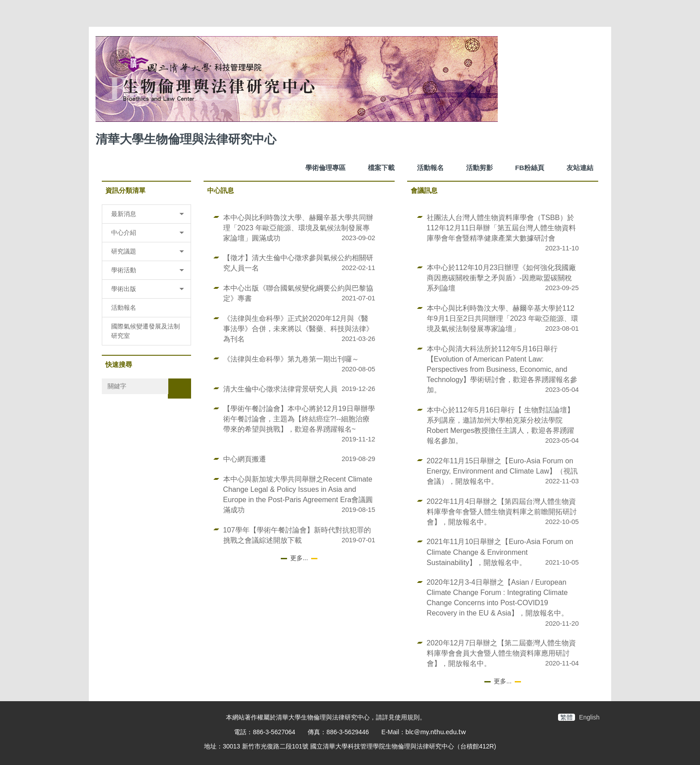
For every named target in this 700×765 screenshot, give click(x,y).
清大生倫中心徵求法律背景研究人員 (280, 389)
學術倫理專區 (325, 168)
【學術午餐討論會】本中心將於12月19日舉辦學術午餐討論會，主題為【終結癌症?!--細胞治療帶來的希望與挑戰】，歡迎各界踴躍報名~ (299, 419)
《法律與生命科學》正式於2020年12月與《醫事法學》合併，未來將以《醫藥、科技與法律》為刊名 (298, 328)
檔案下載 (381, 168)
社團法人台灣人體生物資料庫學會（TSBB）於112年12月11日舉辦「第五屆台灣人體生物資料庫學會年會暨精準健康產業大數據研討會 (502, 228)
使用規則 (407, 717)
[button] (146, 214)
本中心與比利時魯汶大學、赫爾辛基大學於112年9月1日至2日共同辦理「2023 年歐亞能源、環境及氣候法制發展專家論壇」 (502, 318)
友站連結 (580, 168)
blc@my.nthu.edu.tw (436, 732)
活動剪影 (479, 168)
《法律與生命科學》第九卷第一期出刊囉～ (291, 359)
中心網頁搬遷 (245, 459)
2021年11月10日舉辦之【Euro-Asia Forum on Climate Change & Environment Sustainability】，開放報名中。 (500, 552)
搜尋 (179, 388)
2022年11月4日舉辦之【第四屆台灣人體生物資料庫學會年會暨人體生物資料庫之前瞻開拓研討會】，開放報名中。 (502, 511)
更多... (299, 558)
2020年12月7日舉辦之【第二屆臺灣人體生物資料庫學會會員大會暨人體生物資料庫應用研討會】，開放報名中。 (502, 653)
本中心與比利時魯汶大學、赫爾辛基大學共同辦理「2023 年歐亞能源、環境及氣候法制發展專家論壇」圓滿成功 (298, 228)
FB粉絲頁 (530, 168)
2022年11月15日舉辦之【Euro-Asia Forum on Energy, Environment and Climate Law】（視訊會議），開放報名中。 (502, 471)
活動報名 (430, 168)
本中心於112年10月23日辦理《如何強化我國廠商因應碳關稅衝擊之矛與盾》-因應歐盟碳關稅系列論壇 (502, 278)
